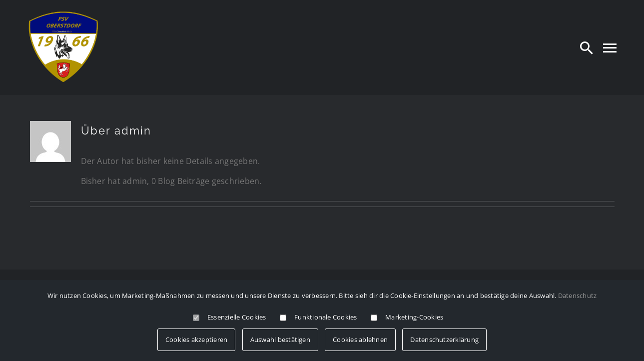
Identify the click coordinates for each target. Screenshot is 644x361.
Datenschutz (578, 295)
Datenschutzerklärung (444, 339)
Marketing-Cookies (414, 317)
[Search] (587, 47)
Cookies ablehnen (360, 339)
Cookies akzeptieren (197, 339)
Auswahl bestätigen (280, 339)
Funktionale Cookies (326, 317)
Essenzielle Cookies (237, 317)
